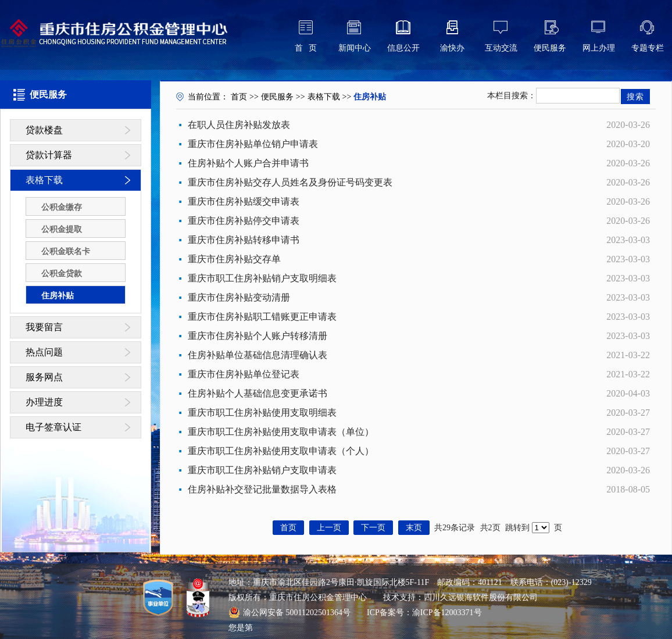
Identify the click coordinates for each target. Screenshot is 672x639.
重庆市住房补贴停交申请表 (244, 221)
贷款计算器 (49, 155)
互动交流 (501, 48)
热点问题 (44, 352)
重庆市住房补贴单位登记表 (244, 374)
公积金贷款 (62, 274)
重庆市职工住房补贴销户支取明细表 (262, 278)
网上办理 (599, 48)
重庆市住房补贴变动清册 (239, 297)
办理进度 (44, 402)
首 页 (306, 48)
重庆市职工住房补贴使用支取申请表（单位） (281, 432)
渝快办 (452, 48)
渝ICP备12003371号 (447, 613)
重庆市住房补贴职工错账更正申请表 (262, 317)
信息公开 (403, 48)
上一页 (329, 528)
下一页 (373, 528)
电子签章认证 (53, 427)
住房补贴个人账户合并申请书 (248, 163)
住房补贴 (58, 296)
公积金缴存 (62, 207)
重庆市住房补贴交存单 (234, 259)
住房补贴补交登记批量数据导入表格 (262, 489)
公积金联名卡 (66, 251)
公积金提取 (62, 229)
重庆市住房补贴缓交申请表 (244, 201)
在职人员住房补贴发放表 (239, 125)
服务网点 (44, 377)
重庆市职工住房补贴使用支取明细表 (262, 413)
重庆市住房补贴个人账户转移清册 (258, 336)
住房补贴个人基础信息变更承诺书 (258, 393)
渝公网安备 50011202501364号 (289, 612)
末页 (414, 528)
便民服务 (550, 48)
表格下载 (44, 180)
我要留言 (44, 327)
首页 (239, 97)
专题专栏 (648, 48)
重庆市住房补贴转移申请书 (244, 240)
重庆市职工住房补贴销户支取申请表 (262, 470)
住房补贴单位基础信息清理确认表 (258, 355)
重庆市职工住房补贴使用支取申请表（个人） (281, 451)
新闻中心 (355, 48)
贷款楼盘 (44, 130)
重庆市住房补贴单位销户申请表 (253, 144)
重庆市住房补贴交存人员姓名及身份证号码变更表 (290, 182)
